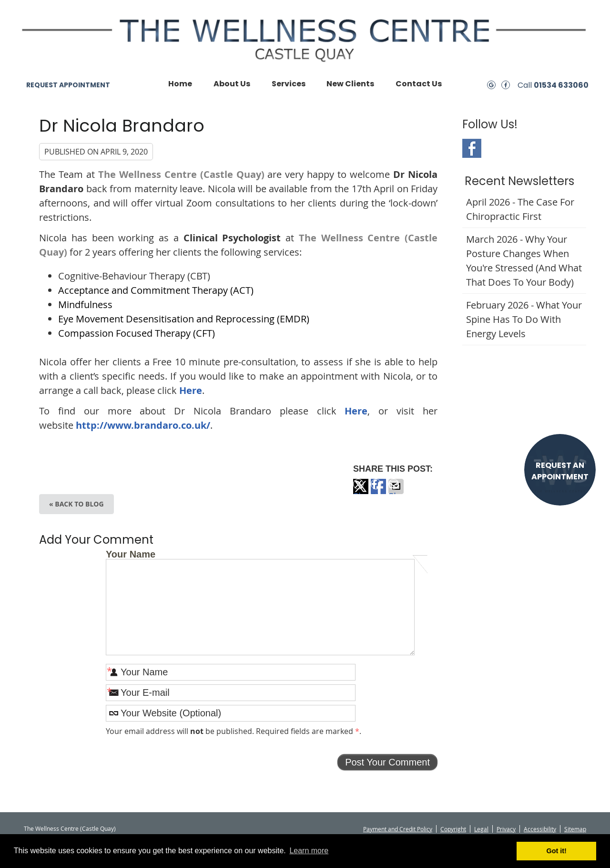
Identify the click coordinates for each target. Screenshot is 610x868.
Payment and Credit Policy (398, 829)
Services (289, 84)
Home (180, 84)
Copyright (453, 829)
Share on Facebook (378, 492)
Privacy (506, 829)
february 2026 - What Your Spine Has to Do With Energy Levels (524, 319)
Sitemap (575, 829)
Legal (481, 829)
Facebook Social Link (472, 148)
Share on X (361, 492)
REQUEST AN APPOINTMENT (560, 471)
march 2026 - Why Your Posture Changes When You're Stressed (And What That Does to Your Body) (524, 261)
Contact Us (419, 84)
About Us (232, 84)
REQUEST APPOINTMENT (68, 85)
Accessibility (540, 829)
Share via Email (396, 492)
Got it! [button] (557, 851)
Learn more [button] (309, 851)
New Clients (350, 84)
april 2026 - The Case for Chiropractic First (520, 209)
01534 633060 (561, 85)
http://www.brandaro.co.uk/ (143, 425)
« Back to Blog (76, 504)
